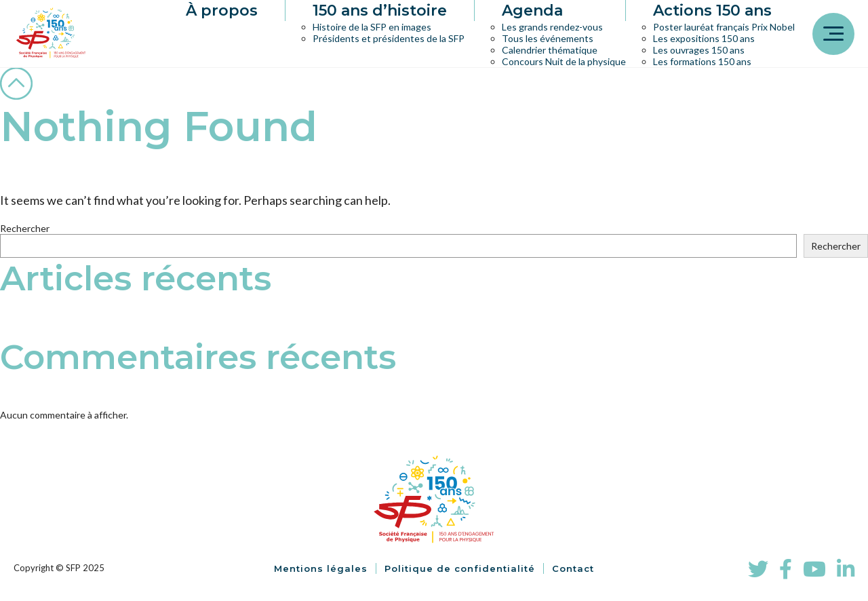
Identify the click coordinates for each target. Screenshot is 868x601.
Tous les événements (548, 38)
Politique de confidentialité (460, 568)
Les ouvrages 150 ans (699, 50)
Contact (573, 568)
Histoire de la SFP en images (372, 27)
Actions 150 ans (712, 11)
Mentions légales (321, 568)
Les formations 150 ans (702, 61)
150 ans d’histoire (380, 11)
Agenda (532, 11)
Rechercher (25, 228)
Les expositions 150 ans (704, 38)
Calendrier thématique (550, 50)
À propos (222, 11)
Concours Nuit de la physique (564, 61)
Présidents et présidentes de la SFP (389, 38)
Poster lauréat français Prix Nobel (724, 27)
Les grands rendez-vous (552, 27)
